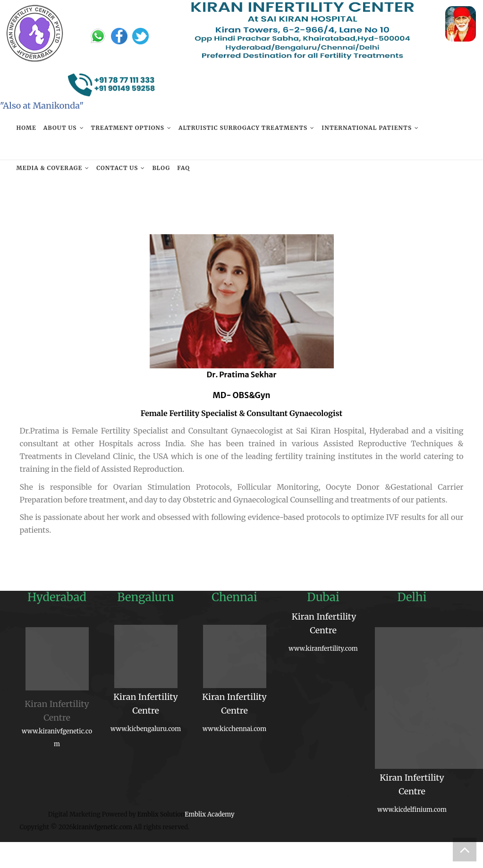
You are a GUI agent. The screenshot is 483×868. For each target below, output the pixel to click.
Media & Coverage (50, 168)
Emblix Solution (161, 814)
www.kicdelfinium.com (412, 810)
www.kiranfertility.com (323, 649)
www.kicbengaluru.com (146, 729)
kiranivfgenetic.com (102, 827)
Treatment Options (128, 128)
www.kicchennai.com (234, 729)
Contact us (117, 168)
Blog (161, 168)
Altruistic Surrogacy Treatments (243, 128)
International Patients (367, 128)
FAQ (183, 168)
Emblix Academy (209, 814)
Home (26, 128)
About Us (60, 128)
